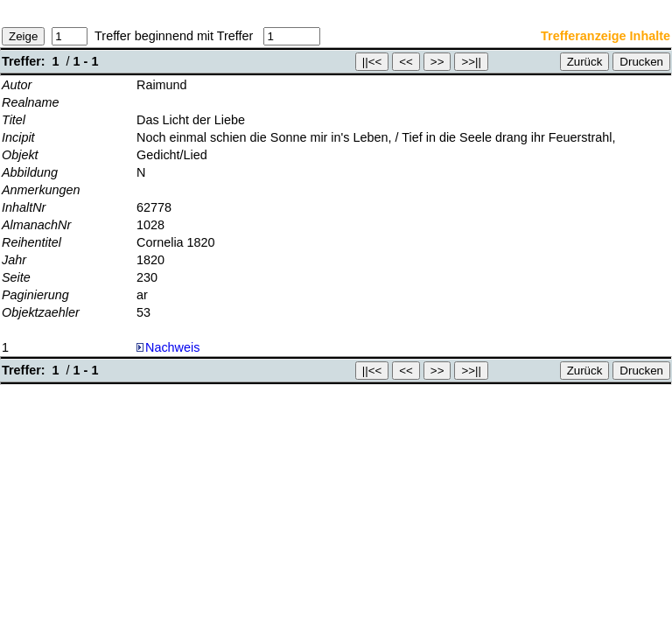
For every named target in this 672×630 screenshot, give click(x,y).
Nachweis (168, 347)
